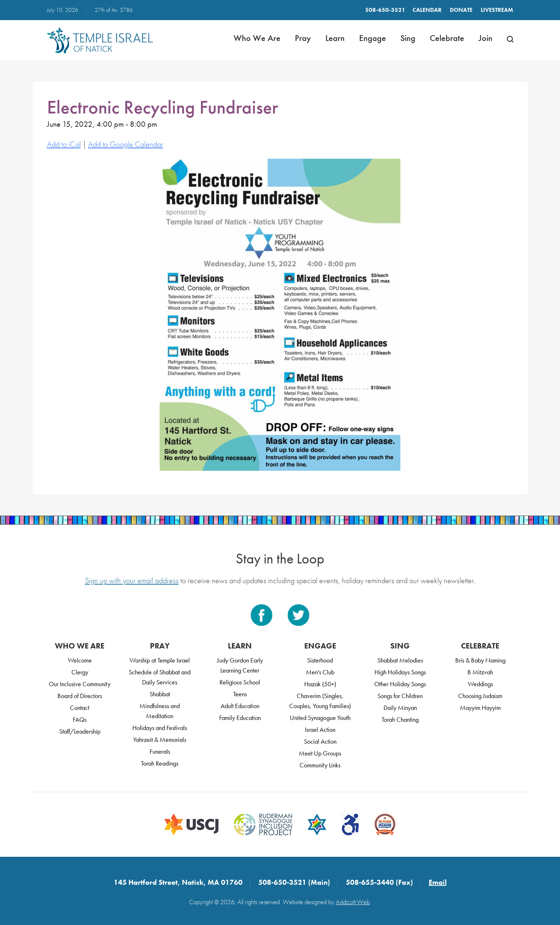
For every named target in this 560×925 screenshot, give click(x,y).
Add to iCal (64, 144)
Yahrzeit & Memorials (160, 740)
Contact (80, 708)
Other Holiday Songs (400, 684)
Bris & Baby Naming (480, 660)
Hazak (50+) (320, 684)
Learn (335, 38)
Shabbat (160, 694)
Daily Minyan (400, 708)
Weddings (480, 684)
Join (486, 38)
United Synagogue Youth (320, 718)
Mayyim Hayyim (480, 708)
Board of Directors (80, 696)
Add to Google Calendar (126, 144)
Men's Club (320, 672)
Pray (303, 38)
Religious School (240, 682)
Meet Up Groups (320, 753)
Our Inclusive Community (80, 684)
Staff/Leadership (80, 731)
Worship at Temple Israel (160, 660)
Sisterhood (320, 660)
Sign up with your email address (132, 580)
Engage (373, 38)
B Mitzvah (480, 672)
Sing (408, 38)
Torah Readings (160, 763)
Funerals (160, 751)
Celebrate (447, 38)
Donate (461, 10)
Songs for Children (400, 696)
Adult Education (240, 706)
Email (438, 882)
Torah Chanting (400, 719)
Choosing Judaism (480, 696)
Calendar (427, 10)
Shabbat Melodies (400, 660)
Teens (240, 694)
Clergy (80, 672)
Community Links (320, 765)
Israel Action (320, 729)
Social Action (320, 741)
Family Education (240, 718)
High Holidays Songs (400, 672)
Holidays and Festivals (160, 728)
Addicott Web (353, 902)
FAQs (80, 719)
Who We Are (257, 38)
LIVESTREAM (497, 10)
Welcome (80, 660)
